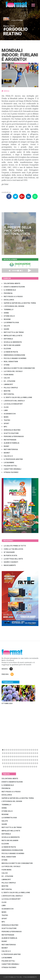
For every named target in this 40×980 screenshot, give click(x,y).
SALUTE (6, 326)
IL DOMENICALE (9, 290)
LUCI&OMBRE (8, 463)
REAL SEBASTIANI (10, 362)
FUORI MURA (8, 375)
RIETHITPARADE (9, 440)
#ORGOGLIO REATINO (11, 430)
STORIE (6, 365)
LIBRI (5, 410)
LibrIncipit (7, 384)
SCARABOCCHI (9, 414)
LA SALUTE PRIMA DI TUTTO (14, 546)
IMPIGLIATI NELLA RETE (12, 336)
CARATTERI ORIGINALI (11, 469)
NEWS (5, 417)
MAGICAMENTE (9, 565)
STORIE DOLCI (8, 316)
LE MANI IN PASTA (10, 352)
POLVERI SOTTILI (9, 466)
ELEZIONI (6, 349)
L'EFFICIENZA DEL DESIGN (13, 306)
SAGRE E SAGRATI (10, 562)
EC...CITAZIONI (8, 381)
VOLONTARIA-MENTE (11, 283)
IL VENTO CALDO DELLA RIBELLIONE (17, 397)
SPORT (5, 423)
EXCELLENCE (8, 300)
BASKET (6, 453)
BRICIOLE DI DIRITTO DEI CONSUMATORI (18, 368)
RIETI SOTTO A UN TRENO (13, 332)
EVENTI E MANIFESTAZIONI (13, 287)
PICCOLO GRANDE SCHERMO (14, 358)
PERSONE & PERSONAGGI (13, 436)
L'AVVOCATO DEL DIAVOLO (13, 401)
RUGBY (5, 446)
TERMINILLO (8, 310)
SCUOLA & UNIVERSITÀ (12, 342)
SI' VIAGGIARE (8, 552)
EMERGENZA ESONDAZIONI (13, 355)
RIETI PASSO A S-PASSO (12, 297)
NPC (4, 427)
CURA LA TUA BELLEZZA (12, 549)
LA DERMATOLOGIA (10, 323)
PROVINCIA (7, 293)
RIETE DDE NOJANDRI (11, 345)
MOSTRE (6, 391)
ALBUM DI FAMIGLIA (11, 443)
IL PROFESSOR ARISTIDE (12, 459)
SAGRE (5, 329)
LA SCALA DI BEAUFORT (12, 404)
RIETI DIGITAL (8, 394)
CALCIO (6, 378)
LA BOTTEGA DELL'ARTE (12, 559)
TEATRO (6, 420)
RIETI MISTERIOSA (10, 449)
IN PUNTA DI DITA (9, 556)
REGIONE (6, 319)
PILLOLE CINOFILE (10, 388)
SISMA (5, 313)
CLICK (5, 407)
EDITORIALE (7, 339)
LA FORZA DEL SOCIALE (12, 371)
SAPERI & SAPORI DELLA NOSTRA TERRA (19, 303)
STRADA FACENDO (10, 472)
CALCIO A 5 (7, 456)
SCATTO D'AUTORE (10, 433)
